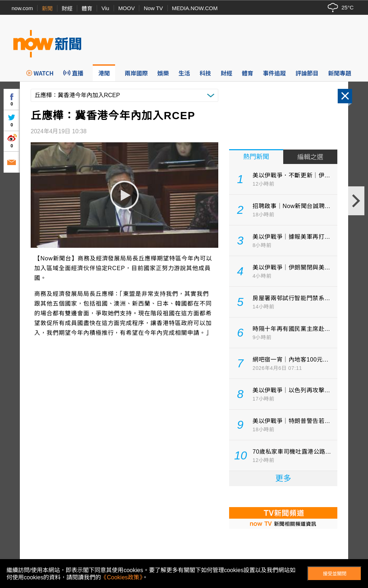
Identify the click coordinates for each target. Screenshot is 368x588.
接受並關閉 (335, 574)
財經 (67, 8)
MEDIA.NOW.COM (195, 8)
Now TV (153, 8)
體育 (87, 8)
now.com (22, 8)
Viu (105, 8)
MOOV (127, 8)
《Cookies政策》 (122, 577)
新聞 (47, 8)
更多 (283, 478)
